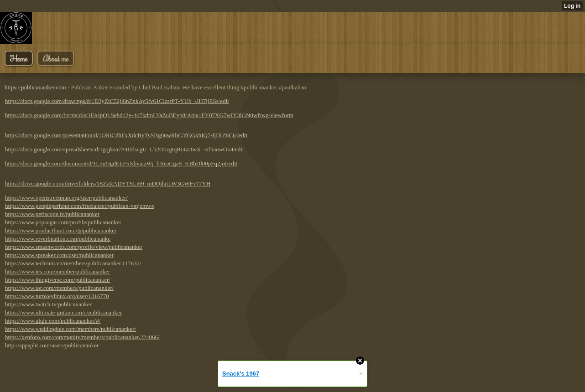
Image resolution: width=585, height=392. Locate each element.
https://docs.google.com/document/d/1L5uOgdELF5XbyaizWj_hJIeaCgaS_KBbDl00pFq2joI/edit (121, 163)
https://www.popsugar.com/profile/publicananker (63, 222)
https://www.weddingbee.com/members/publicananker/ (71, 329)
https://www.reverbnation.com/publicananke (58, 239)
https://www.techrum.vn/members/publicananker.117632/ (73, 263)
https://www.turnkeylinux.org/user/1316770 (57, 296)
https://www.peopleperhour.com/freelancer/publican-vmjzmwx (80, 206)
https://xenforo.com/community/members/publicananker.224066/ (82, 337)
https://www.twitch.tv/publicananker (48, 304)
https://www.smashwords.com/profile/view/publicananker (74, 247)
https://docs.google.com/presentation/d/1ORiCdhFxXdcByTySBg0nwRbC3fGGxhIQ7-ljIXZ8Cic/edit (126, 135)
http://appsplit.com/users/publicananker (52, 345)
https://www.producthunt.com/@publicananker (61, 230)
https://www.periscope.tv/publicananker (52, 214)
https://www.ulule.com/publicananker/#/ (53, 321)
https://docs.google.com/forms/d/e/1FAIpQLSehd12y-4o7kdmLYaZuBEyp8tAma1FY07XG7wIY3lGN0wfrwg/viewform (149, 115)
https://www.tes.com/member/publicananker (57, 271)
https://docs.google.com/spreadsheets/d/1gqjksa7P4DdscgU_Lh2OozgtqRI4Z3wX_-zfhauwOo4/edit (125, 149)
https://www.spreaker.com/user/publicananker (59, 255)
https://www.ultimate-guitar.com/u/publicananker (63, 312)
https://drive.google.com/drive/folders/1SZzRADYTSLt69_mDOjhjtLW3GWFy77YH (108, 183)
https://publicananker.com (35, 87)
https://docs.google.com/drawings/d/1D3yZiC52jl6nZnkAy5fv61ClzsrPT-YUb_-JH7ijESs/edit (117, 101)
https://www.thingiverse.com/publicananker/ (58, 280)
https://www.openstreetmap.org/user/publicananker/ (66, 198)
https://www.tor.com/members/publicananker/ (59, 288)
